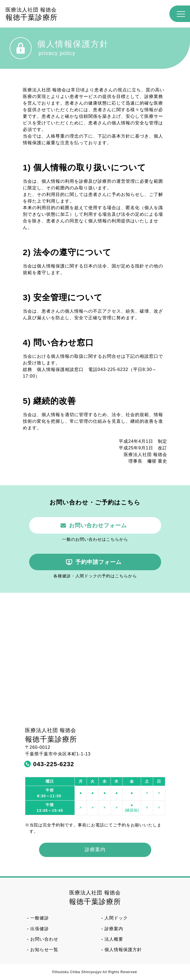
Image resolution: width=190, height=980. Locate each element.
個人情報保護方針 (123, 950)
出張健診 (40, 929)
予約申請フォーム (98, 562)
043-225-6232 (54, 764)
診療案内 (95, 850)
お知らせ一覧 (44, 950)
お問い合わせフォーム (98, 525)
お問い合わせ (44, 939)
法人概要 (114, 939)
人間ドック (116, 918)
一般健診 (40, 918)
